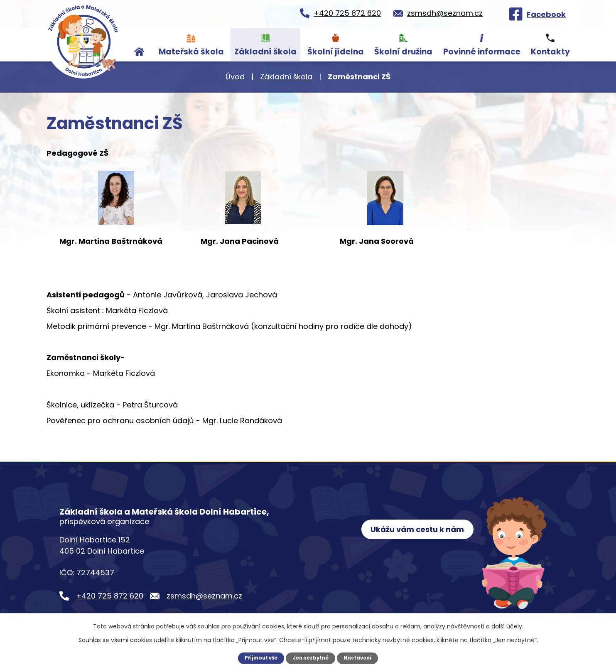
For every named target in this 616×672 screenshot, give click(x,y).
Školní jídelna (336, 52)
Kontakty (550, 52)
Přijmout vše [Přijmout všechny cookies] (258, 658)
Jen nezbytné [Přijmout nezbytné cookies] (311, 658)
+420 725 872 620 (110, 596)
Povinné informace (482, 52)
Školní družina (403, 52)
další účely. (507, 626)
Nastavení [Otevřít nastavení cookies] (361, 658)
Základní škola (265, 52)
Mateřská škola (191, 52)
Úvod (139, 45)
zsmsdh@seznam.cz (204, 596)
